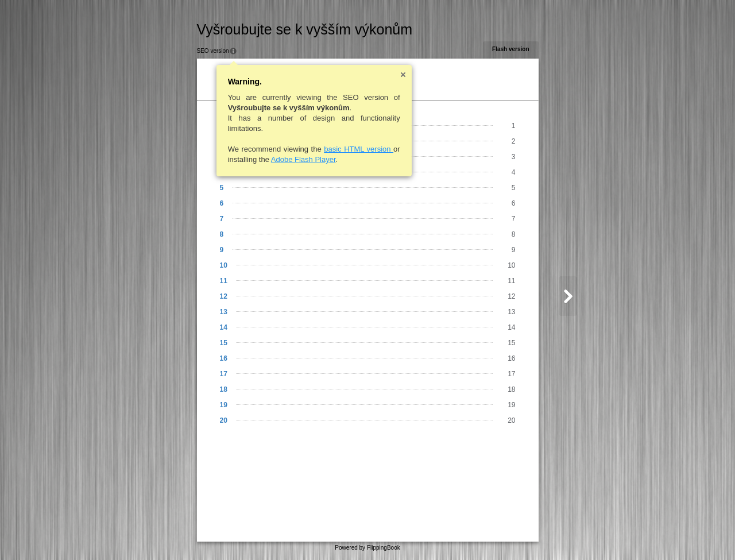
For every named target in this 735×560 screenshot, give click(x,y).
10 (224, 265)
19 (224, 405)
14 (224, 327)
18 (224, 389)
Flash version (510, 49)
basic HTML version (359, 149)
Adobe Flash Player (303, 159)
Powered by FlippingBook (367, 548)
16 (224, 358)
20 (224, 420)
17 (224, 374)
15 (224, 343)
